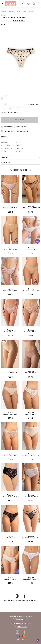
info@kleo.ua (22, 627)
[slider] (7, 21)
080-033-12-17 (22, 619)
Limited (3, 15)
